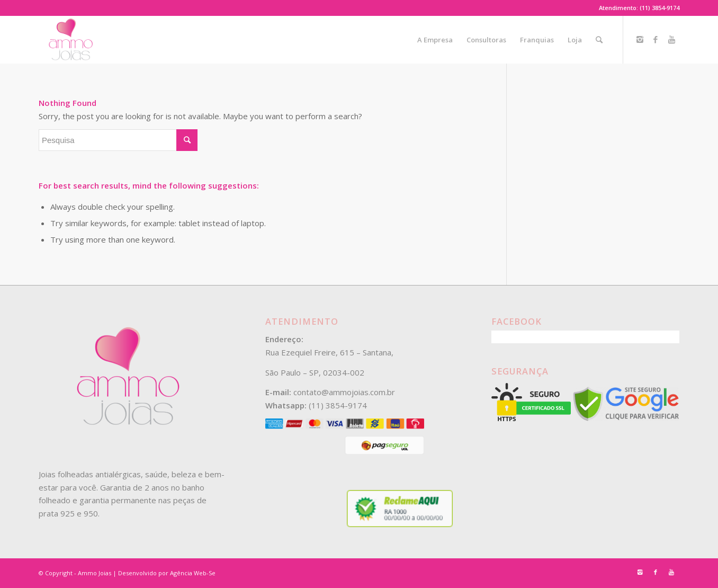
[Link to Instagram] (640, 39)
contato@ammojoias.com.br (344, 392)
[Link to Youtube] (671, 39)
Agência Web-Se (193, 573)
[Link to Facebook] (656, 39)
